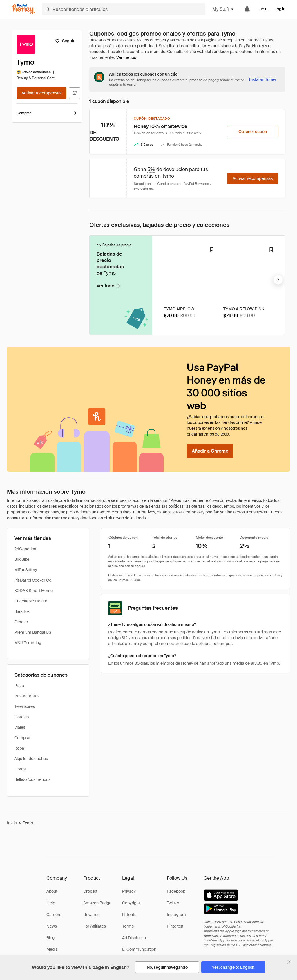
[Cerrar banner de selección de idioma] (289, 962)
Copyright (131, 903)
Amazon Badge (97, 903)
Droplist (90, 891)
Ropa (19, 748)
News (52, 926)
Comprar (47, 113)
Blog (50, 938)
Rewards (91, 915)
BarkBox (22, 611)
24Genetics (25, 549)
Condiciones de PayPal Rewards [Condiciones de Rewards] (183, 184)
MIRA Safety (26, 570)
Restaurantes (27, 696)
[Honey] (23, 9)
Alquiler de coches (31, 759)
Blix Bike (22, 559)
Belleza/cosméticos (32, 779)
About (52, 891)
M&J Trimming (28, 643)
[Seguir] (65, 41)
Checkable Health (31, 601)
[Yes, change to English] (233, 967)
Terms (128, 926)
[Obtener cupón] (253, 132)
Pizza (19, 686)
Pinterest (175, 926)
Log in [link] (280, 9)
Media (52, 949)
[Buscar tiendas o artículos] (124, 9)
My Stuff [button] (223, 9)
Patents (129, 915)
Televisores (25, 706)
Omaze (21, 622)
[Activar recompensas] (41, 93)
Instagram (176, 915)
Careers (54, 915)
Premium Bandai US (33, 632)
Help (51, 903)
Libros (20, 769)
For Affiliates (95, 926)
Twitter (173, 903)
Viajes (20, 727)
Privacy (129, 891)
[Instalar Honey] (263, 79)
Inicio (12, 823)
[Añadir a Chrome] (210, 451)
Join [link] (264, 9)
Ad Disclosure (135, 938)
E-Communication (139, 949)
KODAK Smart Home (33, 591)
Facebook (176, 891)
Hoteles (21, 717)
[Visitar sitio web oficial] (75, 93)
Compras (23, 738)
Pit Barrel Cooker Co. (33, 580)
